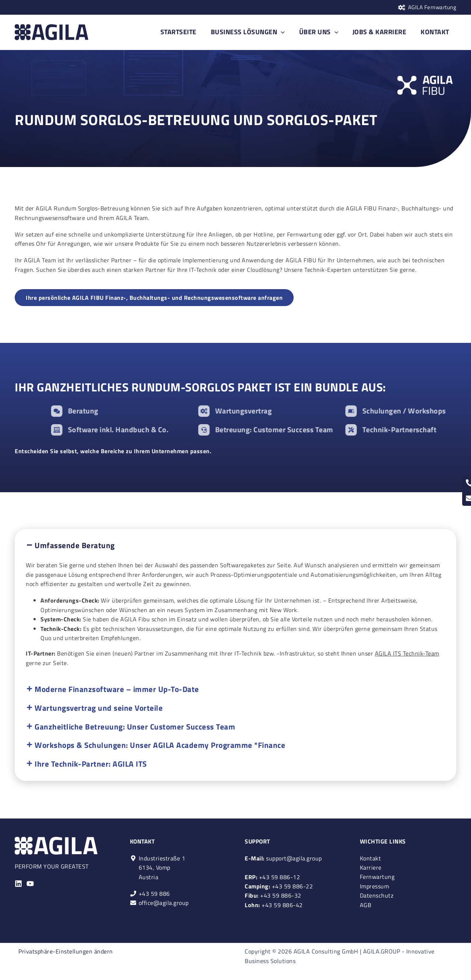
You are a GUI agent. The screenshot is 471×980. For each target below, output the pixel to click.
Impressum (375, 886)
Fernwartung (377, 877)
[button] (235, 546)
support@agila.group (283, 857)
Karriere (371, 867)
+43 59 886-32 (273, 895)
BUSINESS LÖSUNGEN (252, 32)
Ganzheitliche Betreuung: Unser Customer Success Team (135, 727)
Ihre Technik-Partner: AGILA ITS (91, 764)
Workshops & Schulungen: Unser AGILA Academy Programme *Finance (160, 746)
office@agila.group (164, 902)
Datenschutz (377, 895)
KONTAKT (436, 32)
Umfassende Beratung (75, 546)
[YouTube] (30, 883)
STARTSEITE (184, 32)
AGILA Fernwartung (432, 7)
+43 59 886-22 (279, 886)
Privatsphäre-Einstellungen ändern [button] (66, 951)
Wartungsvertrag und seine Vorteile (99, 708)
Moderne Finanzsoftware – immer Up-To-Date (117, 689)
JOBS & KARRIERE (381, 32)
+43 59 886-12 (272, 877)
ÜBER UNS (322, 32)
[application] (286, 32)
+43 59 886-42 (274, 905)
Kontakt (371, 857)
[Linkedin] (18, 883)
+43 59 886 (154, 893)
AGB (366, 905)
